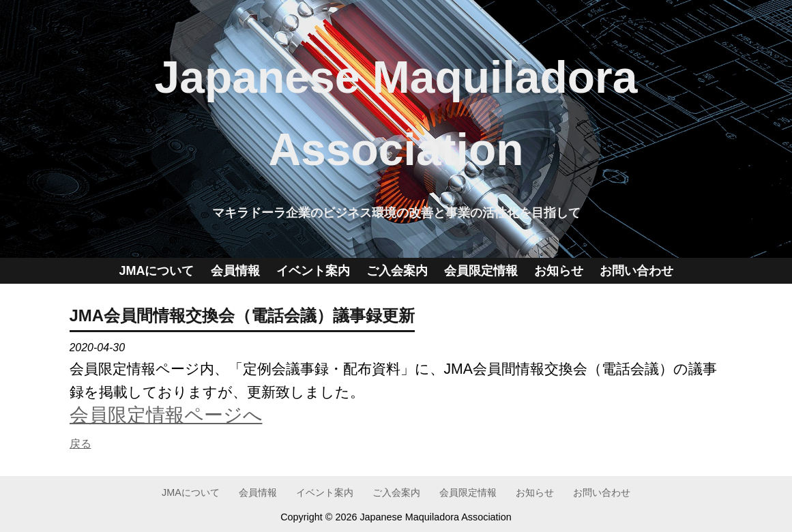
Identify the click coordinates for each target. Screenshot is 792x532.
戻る (80, 444)
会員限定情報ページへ (166, 415)
